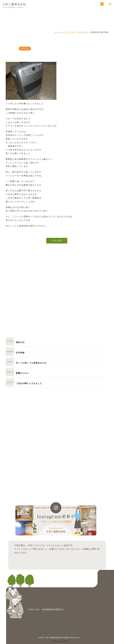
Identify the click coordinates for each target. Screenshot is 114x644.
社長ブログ (83, 32)
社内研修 (20, 353)
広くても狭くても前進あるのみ (31, 363)
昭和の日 (20, 342)
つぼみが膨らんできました (29, 383)
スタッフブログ (69, 32)
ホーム (57, 32)
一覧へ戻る (57, 241)
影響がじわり (22, 373)
